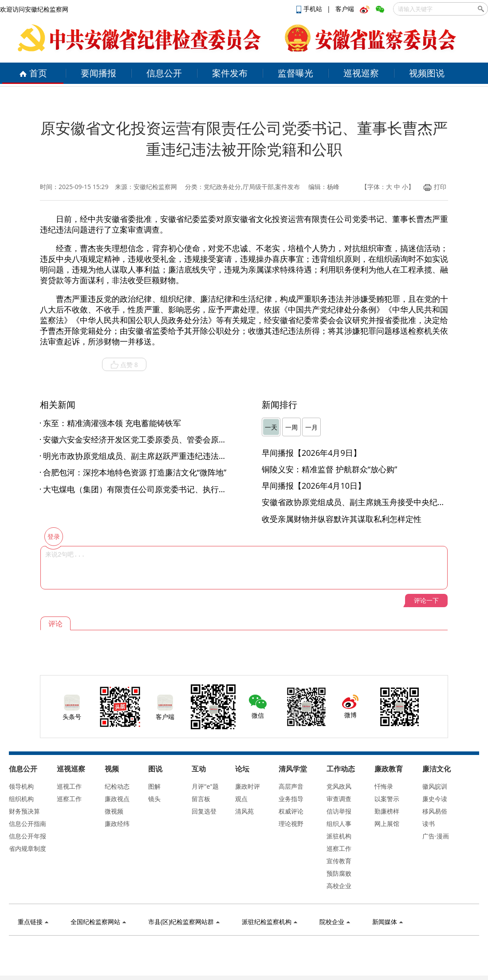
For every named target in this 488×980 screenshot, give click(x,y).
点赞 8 (124, 365)
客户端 (345, 9)
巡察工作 (69, 799)
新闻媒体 (388, 922)
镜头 (154, 799)
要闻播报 (98, 73)
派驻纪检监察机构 (270, 922)
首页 (33, 73)
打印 (435, 187)
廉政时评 (248, 786)
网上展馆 (387, 824)
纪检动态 (117, 786)
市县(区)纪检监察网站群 (184, 922)
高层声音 (291, 786)
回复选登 (204, 811)
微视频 (114, 811)
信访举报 (339, 811)
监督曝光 (295, 73)
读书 (429, 824)
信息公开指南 (28, 824)
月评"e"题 (205, 786)
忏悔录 (384, 786)
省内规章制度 (28, 848)
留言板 (201, 799)
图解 (154, 786)
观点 (241, 799)
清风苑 (244, 811)
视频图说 (427, 73)
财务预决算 (24, 811)
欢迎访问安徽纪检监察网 (34, 9)
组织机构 (21, 799)
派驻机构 (339, 836)
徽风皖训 (435, 786)
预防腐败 (339, 873)
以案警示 (387, 799)
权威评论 (291, 811)
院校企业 (335, 922)
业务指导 (291, 799)
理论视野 (291, 824)
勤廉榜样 (387, 811)
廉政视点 (117, 799)
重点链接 (33, 922)
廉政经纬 (117, 824)
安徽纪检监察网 (155, 187)
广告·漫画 (436, 836)
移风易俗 (435, 811)
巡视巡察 (361, 73)
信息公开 (164, 73)
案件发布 (230, 73)
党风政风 (339, 786)
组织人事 (339, 824)
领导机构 (21, 786)
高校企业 (339, 886)
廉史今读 (435, 799)
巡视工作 (69, 786)
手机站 (310, 9)
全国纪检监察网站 (98, 922)
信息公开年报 (28, 836)
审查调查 (339, 799)
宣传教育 (339, 861)
